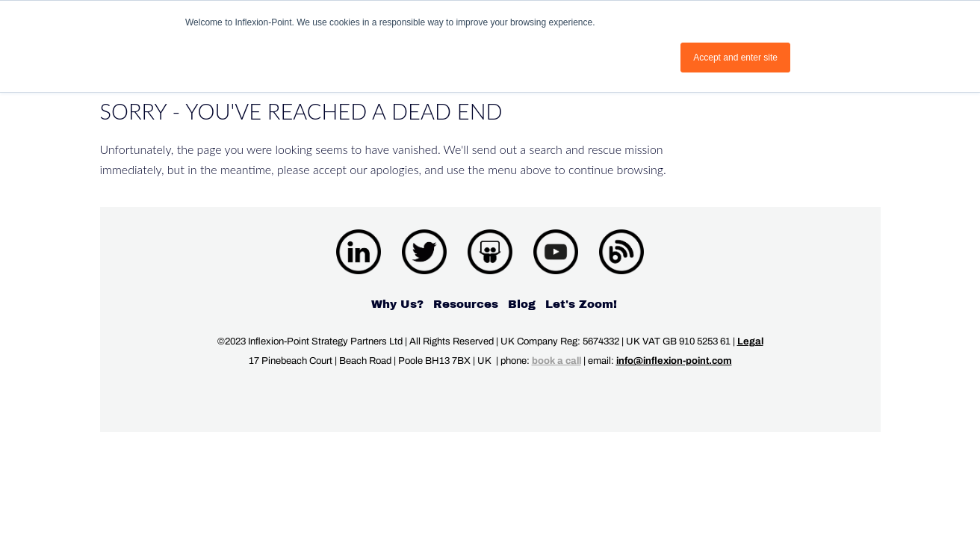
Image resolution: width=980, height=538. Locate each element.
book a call (556, 361)
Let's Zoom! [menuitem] (581, 304)
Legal (750, 341)
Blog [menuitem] (522, 304)
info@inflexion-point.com (674, 361)
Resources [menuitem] (466, 304)
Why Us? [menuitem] (397, 304)
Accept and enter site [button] (735, 58)
